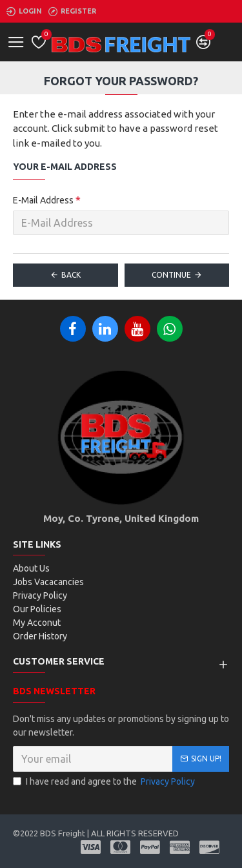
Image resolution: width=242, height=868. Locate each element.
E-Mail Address (43, 200)
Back (71, 275)
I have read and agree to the (105, 782)
